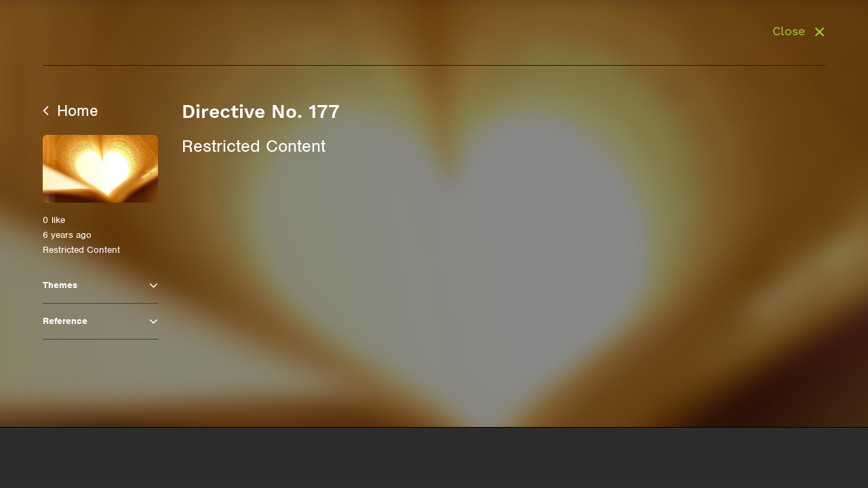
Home (71, 110)
